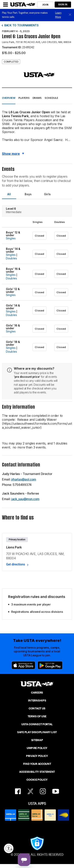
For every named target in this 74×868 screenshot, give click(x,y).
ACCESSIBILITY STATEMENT (37, 772)
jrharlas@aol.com (24, 479)
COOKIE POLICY (37, 780)
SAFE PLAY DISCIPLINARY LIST (37, 732)
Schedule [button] (51, 98)
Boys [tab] (28, 194)
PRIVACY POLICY (37, 756)
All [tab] (9, 194)
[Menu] (6, 5)
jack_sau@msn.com (25, 499)
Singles (11, 238)
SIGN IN (63, 4)
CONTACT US (37, 708)
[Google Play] (50, 665)
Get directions (16, 564)
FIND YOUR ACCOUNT (37, 764)
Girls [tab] (47, 194)
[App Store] (23, 665)
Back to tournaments (22, 25)
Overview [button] (9, 98)
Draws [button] (37, 98)
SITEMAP (37, 740)
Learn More (58, 15)
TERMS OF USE (37, 716)
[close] (70, 15)
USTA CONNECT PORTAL (37, 724)
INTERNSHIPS (37, 700)
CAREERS (37, 693)
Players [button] (24, 98)
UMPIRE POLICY (37, 748)
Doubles (11, 258)
